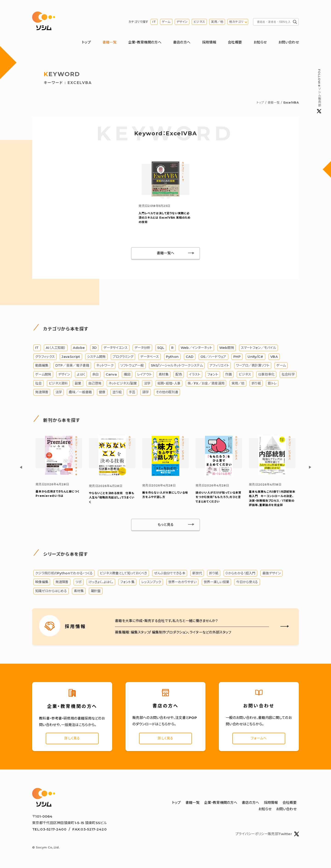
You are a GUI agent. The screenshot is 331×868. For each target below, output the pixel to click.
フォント (213, 374)
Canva (111, 374)
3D (94, 348)
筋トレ (272, 383)
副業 (78, 383)
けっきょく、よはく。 (101, 582)
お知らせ (260, 42)
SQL (161, 348)
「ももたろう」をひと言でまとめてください (218, 497)
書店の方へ (182, 42)
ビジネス (199, 22)
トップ (86, 42)
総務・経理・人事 (169, 383)
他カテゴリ (236, 22)
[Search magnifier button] (295, 22)
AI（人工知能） (56, 348)
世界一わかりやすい (183, 582)
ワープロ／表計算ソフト (253, 365)
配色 (179, 374)
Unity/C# (255, 357)
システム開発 (96, 357)
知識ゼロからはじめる (51, 591)
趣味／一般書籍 (80, 392)
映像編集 (42, 582)
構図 (127, 374)
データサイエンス (115, 348)
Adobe (79, 348)
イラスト (195, 374)
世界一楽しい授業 (216, 582)
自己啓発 (95, 383)
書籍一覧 (110, 42)
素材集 (164, 374)
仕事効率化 (266, 374)
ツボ (78, 582)
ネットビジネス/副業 (123, 383)
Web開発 (227, 348)
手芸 (132, 392)
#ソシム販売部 (319, 91)
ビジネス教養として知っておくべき (123, 573)
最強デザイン (271, 573)
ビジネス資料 (58, 383)
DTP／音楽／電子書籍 (72, 365)
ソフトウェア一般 (132, 365)
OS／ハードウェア (213, 357)
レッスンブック (151, 582)
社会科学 (288, 374)
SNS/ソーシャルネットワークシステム (177, 365)
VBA (274, 357)
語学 (146, 392)
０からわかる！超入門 (240, 573)
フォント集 (127, 582)
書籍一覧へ (166, 253)
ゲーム (166, 22)
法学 (147, 383)
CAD (190, 357)
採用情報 (209, 42)
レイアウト (144, 374)
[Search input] (274, 22)
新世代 (197, 573)
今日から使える (247, 582)
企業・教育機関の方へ (145, 42)
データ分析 (142, 348)
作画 (228, 374)
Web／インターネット (196, 348)
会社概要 (235, 42)
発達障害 (42, 392)
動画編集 (42, 365)
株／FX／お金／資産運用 (206, 383)
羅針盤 (96, 591)
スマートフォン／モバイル (258, 348)
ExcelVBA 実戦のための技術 (165, 218)
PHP (237, 357)
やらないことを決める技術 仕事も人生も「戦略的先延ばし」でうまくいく (112, 497)
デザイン (182, 22)
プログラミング (123, 357)
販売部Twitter (283, 834)
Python (172, 357)
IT (154, 22)
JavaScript (71, 357)
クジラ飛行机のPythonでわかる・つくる (64, 573)
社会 (39, 383)
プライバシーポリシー (252, 834)
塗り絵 (117, 392)
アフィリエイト (219, 365)
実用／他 (217, 22)
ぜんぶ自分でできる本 (170, 573)
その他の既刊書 (167, 392)
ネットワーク (105, 365)
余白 (96, 374)
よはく (81, 374)
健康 (102, 392)
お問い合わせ (289, 42)
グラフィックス (45, 357)
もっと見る (166, 525)
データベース (150, 357)
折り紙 (256, 383)
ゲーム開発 (43, 374)
